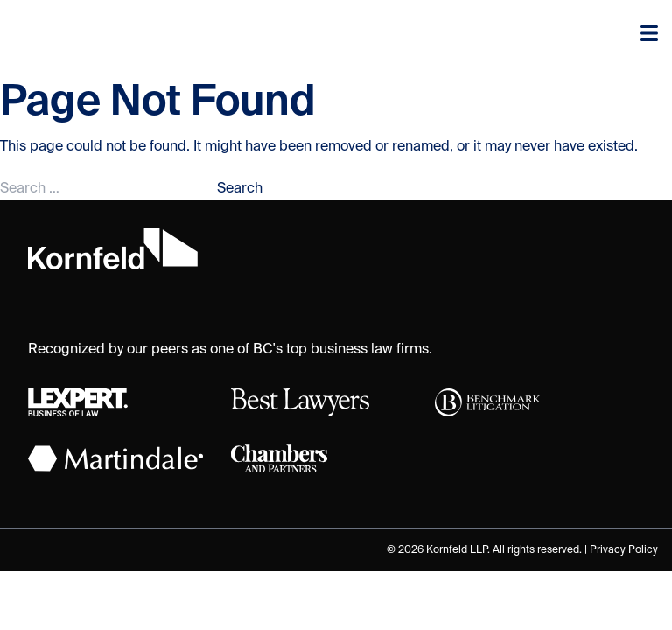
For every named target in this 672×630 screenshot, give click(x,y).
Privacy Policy (624, 550)
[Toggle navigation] (649, 35)
